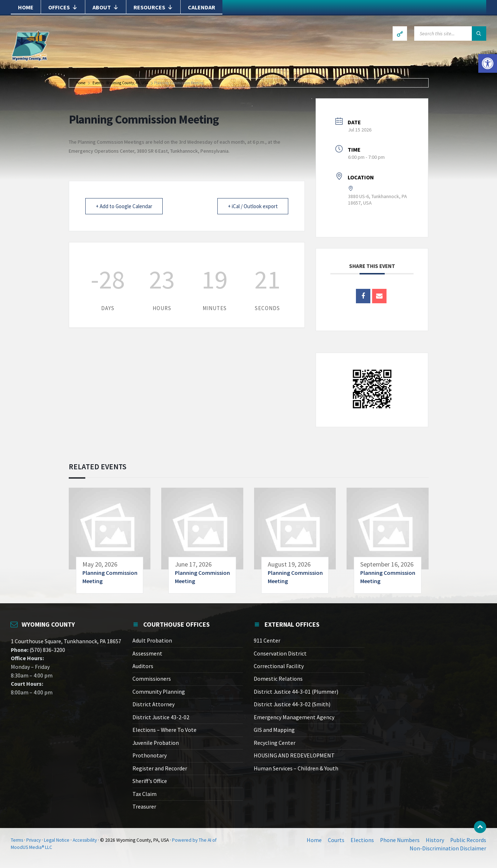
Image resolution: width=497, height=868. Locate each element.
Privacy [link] (33, 840)
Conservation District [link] (280, 654)
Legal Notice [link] (57, 840)
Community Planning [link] (159, 692)
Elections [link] (362, 840)
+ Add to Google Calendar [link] (124, 206)
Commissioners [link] (152, 679)
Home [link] (26, 7)
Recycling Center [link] (275, 743)
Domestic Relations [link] (278, 679)
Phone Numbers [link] (400, 840)
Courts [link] (336, 840)
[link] (488, 63)
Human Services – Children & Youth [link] (296, 768)
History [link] (435, 840)
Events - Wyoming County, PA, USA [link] (120, 83)
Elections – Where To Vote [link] (164, 730)
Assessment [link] (147, 654)
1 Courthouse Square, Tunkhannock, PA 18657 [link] (66, 641)
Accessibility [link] (85, 840)
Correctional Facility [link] (279, 666)
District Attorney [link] (153, 704)
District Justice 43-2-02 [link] (161, 717)
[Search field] (450, 33)
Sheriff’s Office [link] (150, 781)
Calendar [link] (202, 7)
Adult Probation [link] (152, 641)
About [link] (106, 7)
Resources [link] (153, 7)
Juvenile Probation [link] (156, 743)
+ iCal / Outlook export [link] (253, 206)
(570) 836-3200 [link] (47, 650)
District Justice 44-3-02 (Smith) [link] (292, 704)
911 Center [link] (267, 641)
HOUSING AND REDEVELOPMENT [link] (294, 755)
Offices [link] (63, 7)
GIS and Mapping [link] (274, 730)
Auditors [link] (143, 666)
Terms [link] (17, 840)
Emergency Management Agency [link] (294, 717)
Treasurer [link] (144, 807)
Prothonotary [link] (150, 755)
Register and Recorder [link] (160, 768)
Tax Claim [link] (144, 794)
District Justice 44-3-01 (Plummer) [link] (296, 692)
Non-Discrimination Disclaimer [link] (448, 848)
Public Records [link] (468, 840)
